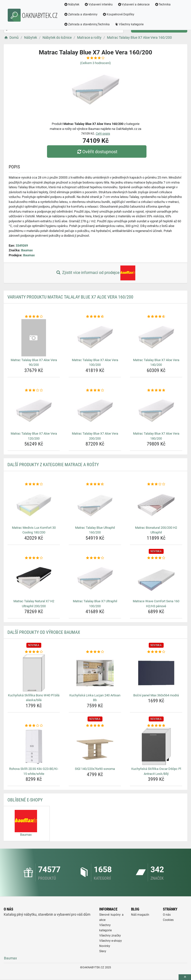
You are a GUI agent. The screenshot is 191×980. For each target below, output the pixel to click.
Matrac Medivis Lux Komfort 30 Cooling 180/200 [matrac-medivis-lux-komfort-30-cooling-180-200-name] (34, 530)
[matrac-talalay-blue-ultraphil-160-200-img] (95, 505)
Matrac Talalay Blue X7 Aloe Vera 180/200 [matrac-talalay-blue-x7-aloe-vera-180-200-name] (156, 436)
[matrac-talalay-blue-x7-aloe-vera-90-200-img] (34, 338)
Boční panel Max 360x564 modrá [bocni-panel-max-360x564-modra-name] (156, 695)
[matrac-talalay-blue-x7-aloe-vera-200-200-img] (95, 411)
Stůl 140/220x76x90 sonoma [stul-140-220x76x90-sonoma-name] (95, 769)
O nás (167, 915)
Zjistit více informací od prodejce (95, 273)
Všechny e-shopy (111, 941)
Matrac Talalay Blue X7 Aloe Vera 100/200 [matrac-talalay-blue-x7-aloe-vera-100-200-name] (95, 362)
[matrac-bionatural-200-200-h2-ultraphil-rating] (156, 484)
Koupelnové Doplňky (118, 14)
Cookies (168, 920)
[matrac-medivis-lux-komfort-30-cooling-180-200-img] (34, 505)
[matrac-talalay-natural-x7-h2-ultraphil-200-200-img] (34, 579)
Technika (163, 4)
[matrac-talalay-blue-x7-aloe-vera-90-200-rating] (34, 317)
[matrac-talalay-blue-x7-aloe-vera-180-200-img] (156, 411)
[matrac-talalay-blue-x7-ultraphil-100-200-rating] (95, 558)
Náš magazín (140, 915)
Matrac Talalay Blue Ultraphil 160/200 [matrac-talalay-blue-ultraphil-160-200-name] (95, 530)
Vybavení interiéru (98, 4)
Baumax (27, 250)
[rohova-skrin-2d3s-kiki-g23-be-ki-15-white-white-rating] (34, 726)
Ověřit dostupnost (97, 152)
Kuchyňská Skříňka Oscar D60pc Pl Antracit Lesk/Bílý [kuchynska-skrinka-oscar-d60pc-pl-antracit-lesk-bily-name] (156, 771)
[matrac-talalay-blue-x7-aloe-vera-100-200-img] (95, 338)
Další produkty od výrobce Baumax (44, 632)
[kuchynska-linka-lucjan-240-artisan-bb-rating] (95, 652)
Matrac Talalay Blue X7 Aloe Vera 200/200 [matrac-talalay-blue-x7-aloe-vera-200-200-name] (95, 436)
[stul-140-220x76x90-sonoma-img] (95, 747)
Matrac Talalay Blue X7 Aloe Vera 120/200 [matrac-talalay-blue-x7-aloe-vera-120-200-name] (34, 436)
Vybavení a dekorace (134, 4)
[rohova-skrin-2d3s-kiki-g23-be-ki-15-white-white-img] (34, 747)
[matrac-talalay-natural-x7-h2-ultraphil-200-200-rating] (34, 558)
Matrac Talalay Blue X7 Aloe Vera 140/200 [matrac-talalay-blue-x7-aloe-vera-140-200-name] (156, 362)
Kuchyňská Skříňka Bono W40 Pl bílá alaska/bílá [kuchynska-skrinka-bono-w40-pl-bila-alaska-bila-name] (34, 698)
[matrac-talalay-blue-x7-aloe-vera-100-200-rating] (95, 317)
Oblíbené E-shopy (25, 800)
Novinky (105, 946)
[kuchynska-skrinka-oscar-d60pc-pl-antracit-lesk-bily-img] (156, 747)
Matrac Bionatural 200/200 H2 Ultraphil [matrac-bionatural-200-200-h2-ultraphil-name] (156, 530)
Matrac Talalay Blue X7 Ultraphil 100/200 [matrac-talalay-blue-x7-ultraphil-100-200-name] (95, 604)
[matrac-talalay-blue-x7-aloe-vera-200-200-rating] (95, 390)
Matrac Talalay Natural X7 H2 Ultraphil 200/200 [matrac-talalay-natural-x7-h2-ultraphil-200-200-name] (34, 604)
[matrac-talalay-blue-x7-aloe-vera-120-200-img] (34, 411)
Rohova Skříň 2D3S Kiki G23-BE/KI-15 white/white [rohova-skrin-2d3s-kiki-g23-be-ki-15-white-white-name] (34, 771)
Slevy (103, 951)
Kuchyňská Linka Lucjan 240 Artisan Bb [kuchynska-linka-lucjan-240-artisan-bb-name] (95, 698)
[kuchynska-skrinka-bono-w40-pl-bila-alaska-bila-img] (34, 673)
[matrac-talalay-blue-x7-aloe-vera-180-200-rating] (156, 390)
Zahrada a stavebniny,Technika (87, 24)
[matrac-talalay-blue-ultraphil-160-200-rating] (95, 484)
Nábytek (72, 4)
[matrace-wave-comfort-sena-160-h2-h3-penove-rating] (156, 558)
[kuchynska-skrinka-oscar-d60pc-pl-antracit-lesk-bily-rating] (156, 726)
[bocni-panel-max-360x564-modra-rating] (156, 652)
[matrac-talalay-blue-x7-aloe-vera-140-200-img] (156, 338)
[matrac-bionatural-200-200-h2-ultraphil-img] (156, 505)
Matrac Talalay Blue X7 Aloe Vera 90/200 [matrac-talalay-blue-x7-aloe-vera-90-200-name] (34, 362)
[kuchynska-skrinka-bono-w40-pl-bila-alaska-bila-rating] (34, 652)
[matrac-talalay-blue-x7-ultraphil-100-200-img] (95, 579)
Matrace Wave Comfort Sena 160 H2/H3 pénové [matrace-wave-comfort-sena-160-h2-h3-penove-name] (156, 604)
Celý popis (103, 133)
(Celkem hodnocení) (95, 63)
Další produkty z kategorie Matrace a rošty (53, 465)
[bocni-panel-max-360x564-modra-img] (156, 673)
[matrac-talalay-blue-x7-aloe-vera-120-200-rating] (34, 390)
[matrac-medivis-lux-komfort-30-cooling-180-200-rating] (34, 484)
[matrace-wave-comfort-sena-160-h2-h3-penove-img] (156, 579)
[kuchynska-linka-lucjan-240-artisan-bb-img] (95, 673)
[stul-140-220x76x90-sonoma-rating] (95, 726)
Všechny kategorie (129, 24)
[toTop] (185, 977)
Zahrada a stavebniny (81, 14)
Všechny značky (110, 936)
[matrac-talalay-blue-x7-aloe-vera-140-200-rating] (156, 317)
